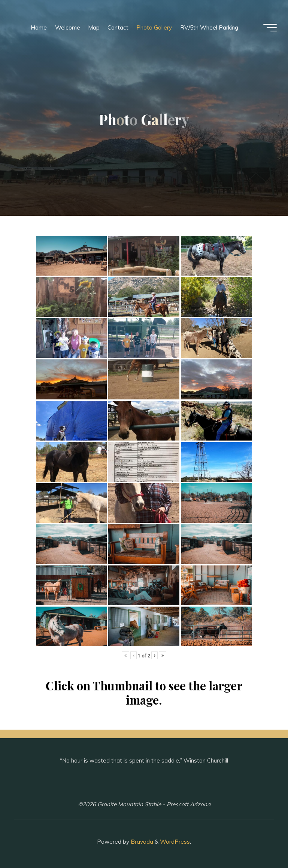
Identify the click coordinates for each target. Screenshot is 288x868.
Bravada (141, 842)
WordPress (175, 842)
